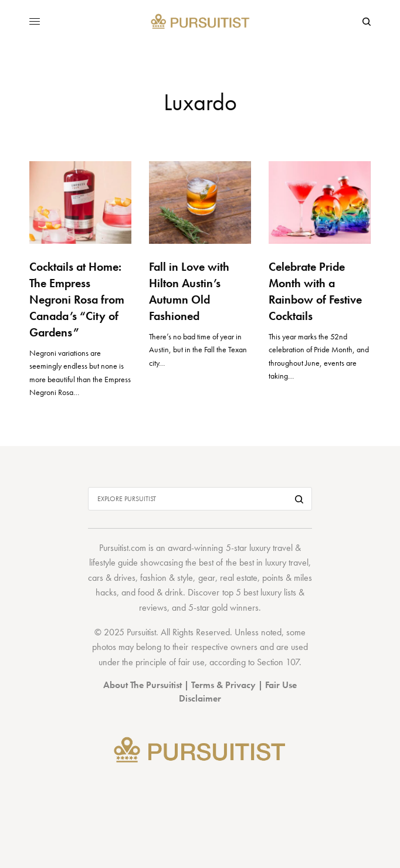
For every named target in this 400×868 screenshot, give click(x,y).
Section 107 (278, 662)
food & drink (160, 592)
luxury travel (287, 562)
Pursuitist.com (123, 548)
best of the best (226, 562)
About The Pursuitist (143, 685)
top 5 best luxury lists (259, 592)
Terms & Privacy (223, 685)
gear (207, 578)
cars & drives (112, 578)
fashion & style (167, 578)
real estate (239, 578)
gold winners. (236, 607)
